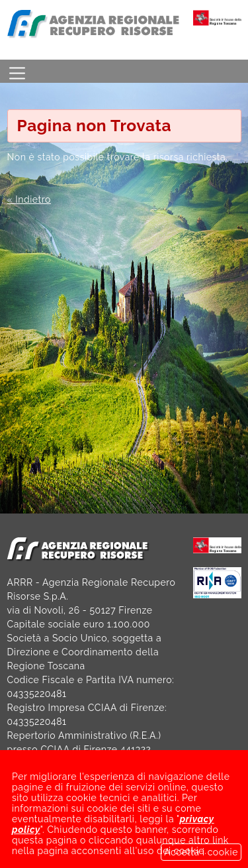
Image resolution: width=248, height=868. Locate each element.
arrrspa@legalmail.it (132, 805)
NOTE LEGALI (177, 833)
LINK (75, 847)
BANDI (22, 847)
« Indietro (29, 199)
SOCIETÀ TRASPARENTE (63, 833)
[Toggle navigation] (17, 71)
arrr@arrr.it (61, 791)
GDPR (126, 847)
